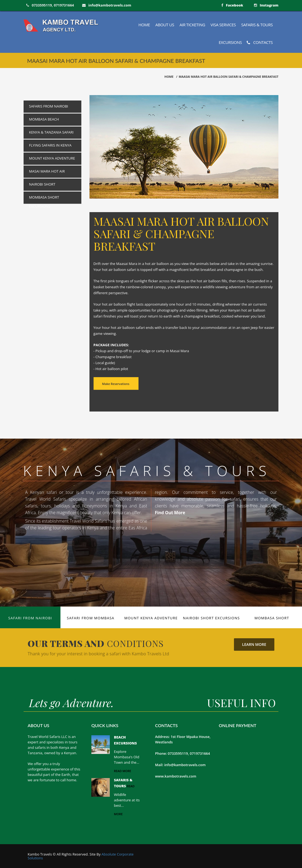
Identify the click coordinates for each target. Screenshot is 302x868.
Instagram (269, 5)
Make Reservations (116, 384)
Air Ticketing (192, 25)
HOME (169, 77)
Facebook (234, 5)
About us (165, 25)
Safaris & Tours (257, 25)
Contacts (260, 42)
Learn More (254, 644)
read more (122, 771)
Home (144, 25)
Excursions (230, 42)
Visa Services (223, 25)
